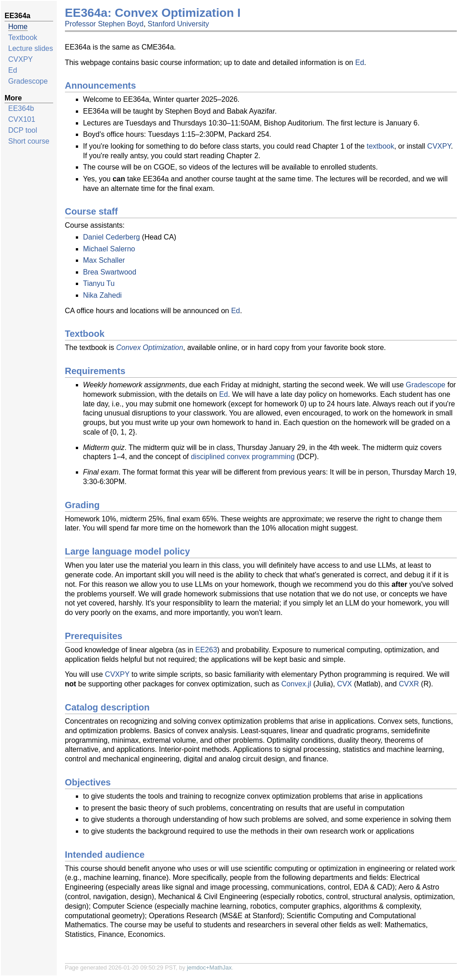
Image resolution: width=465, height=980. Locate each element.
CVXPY (20, 59)
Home (18, 27)
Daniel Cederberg (111, 237)
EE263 (206, 650)
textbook (380, 146)
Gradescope (28, 81)
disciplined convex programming (243, 457)
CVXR (409, 684)
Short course (29, 141)
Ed (13, 70)
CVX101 (22, 119)
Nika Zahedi (102, 295)
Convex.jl (296, 684)
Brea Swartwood (110, 272)
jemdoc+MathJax (210, 967)
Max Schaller (104, 260)
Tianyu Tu (99, 283)
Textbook (23, 37)
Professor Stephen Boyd (104, 24)
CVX (344, 684)
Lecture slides (31, 48)
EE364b (21, 108)
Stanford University (178, 24)
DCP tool (23, 130)
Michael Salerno (109, 249)
